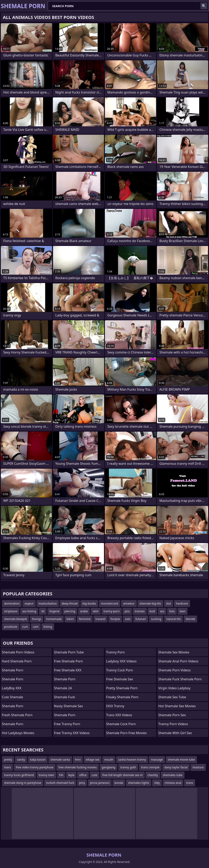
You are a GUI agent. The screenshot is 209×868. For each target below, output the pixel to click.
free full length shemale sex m (122, 775)
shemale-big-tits (150, 603)
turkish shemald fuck (60, 783)
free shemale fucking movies (78, 767)
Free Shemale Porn (69, 661)
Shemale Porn (13, 670)
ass (162, 611)
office (83, 775)
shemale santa (60, 759)
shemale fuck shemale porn (180, 679)
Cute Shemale (12, 697)
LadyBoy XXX (12, 688)
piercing (70, 611)
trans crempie (150, 767)
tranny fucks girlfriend (19, 775)
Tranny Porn (115, 652)
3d (43, 611)
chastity (153, 775)
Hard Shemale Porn (17, 661)
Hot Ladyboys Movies (18, 733)
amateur (129, 603)
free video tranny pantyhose (35, 767)
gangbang (108, 767)
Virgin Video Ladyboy (174, 688)
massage (157, 759)
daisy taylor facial (176, 767)
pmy (82, 783)
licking (48, 627)
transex (140, 611)
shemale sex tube (172, 697)
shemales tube (173, 775)
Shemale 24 (63, 688)
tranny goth (128, 767)
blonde (190, 619)
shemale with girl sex (175, 733)
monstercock (110, 603)
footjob (115, 619)
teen (183, 611)
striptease (11, 611)
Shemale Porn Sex (172, 715)
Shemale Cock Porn (121, 724)
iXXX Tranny (115, 706)
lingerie (54, 611)
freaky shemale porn (122, 697)
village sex (93, 759)
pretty (8, 759)
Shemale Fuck (65, 697)
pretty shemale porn (122, 688)
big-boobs (89, 603)
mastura (198, 767)
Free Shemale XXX (68, 670)
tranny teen (47, 775)
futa (172, 611)
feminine (85, 619)
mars (7, 767)
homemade (54, 619)
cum (25, 627)
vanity (21, 759)
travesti (101, 619)
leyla (71, 775)
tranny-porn (112, 611)
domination (12, 603)
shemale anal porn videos (178, 661)
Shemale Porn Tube (69, 652)
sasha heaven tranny (132, 759)
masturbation (48, 603)
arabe (84, 611)
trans (190, 783)
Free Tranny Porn (67, 724)
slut (169, 603)
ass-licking (29, 611)
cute (94, 775)
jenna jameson (100, 783)
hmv (78, 759)
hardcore (182, 603)
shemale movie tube (181, 759)
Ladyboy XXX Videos (121, 661)
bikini (70, 619)
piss (127, 611)
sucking (156, 619)
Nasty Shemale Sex (69, 706)
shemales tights (139, 783)
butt (152, 611)
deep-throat (70, 603)
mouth (109, 759)
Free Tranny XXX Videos (72, 733)
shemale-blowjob (16, 619)
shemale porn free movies (126, 733)
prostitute (11, 627)
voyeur (29, 603)
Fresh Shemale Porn (17, 715)
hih (61, 775)
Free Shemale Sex (120, 679)
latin (96, 611)
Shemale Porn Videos (18, 652)
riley (157, 783)
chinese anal (173, 783)
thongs (37, 619)
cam (36, 627)
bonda (119, 783)
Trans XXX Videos (119, 715)
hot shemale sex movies (177, 706)
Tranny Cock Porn (120, 670)
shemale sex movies (174, 652)
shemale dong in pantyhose (23, 783)
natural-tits (173, 619)
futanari (141, 619)
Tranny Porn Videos (173, 724)
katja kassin (38, 759)
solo (128, 619)
